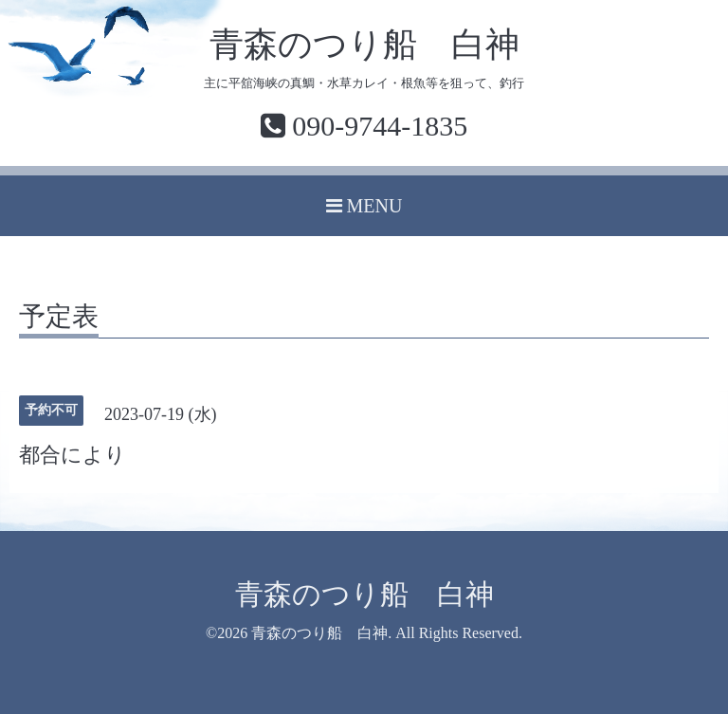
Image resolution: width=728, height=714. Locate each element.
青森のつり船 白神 (364, 45)
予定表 (59, 317)
